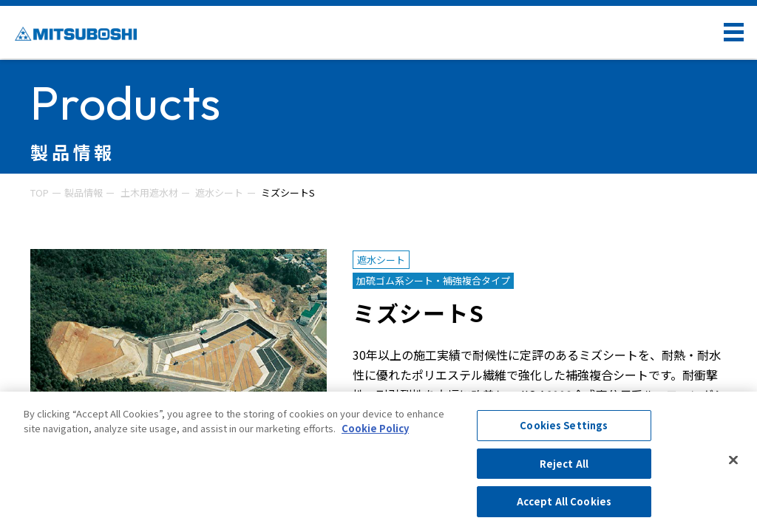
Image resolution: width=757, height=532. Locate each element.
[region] (378, 462)
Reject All (564, 464)
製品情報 (84, 192)
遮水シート (219, 192)
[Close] (733, 460)
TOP (40, 192)
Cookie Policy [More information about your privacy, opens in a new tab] (375, 428)
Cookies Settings (564, 425)
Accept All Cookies (564, 501)
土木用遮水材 (149, 192)
